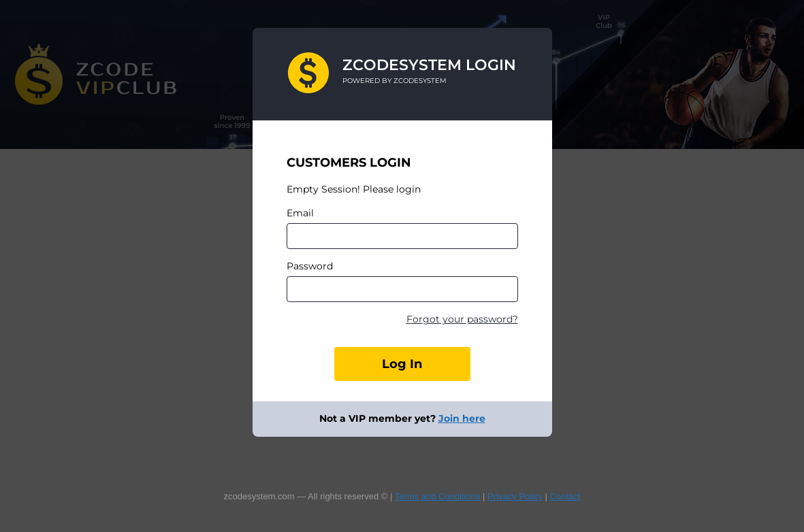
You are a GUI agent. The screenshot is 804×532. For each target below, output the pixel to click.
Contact (565, 496)
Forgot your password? (462, 319)
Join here (462, 418)
